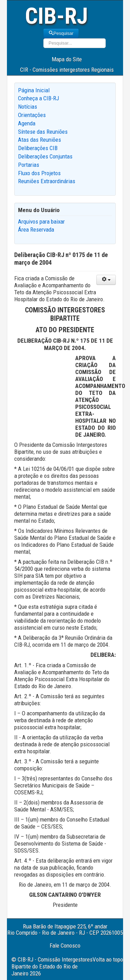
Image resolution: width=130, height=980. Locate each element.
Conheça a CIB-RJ (38, 98)
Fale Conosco (65, 946)
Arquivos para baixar (41, 221)
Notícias (28, 107)
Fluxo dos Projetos (39, 173)
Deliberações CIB (38, 148)
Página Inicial (34, 90)
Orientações (32, 115)
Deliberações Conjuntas (45, 156)
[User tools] (106, 280)
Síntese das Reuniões (43, 132)
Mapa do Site (67, 59)
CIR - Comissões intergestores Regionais (67, 70)
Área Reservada (36, 230)
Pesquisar (61, 33)
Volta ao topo (108, 959)
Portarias (29, 165)
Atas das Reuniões (40, 140)
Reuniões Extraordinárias (47, 181)
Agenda (27, 123)
